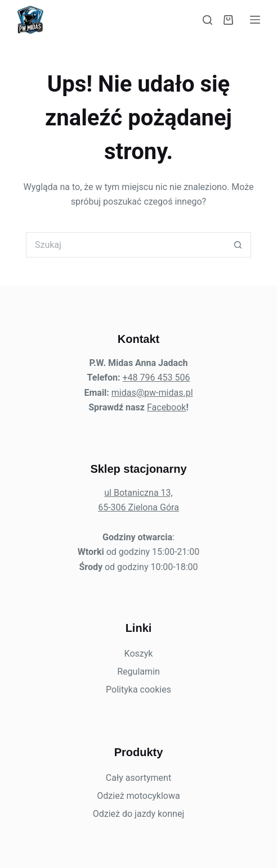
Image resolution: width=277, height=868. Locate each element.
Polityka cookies (138, 690)
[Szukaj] (207, 20)
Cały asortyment (138, 778)
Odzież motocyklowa (138, 796)
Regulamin (138, 672)
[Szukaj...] (126, 245)
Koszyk (139, 654)
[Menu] (255, 20)
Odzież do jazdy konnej (139, 814)
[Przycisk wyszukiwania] (238, 245)
